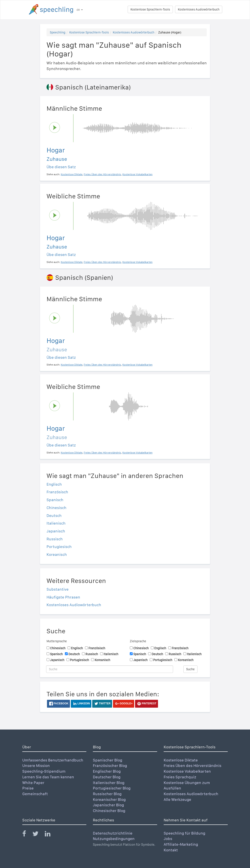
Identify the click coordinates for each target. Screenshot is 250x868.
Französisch (57, 492)
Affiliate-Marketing (181, 844)
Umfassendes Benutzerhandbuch (53, 760)
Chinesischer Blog (109, 811)
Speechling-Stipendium (44, 771)
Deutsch (54, 515)
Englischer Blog (107, 771)
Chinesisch (56, 508)
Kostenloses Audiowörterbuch (199, 9)
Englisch (54, 484)
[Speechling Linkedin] (50, 835)
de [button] (80, 10)
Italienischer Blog (109, 783)
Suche (190, 669)
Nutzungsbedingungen (114, 839)
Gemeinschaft (35, 794)
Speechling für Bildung (184, 833)
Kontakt (171, 850)
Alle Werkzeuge (177, 799)
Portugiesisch (59, 547)
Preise (28, 788)
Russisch (55, 539)
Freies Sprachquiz (180, 777)
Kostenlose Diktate (181, 760)
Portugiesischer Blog (112, 788)
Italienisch (56, 523)
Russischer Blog (107, 794)
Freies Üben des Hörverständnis (193, 766)
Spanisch (55, 500)
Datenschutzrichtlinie (113, 833)
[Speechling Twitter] (38, 835)
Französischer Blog (110, 766)
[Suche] (110, 669)
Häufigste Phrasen (63, 597)
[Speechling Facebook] (27, 835)
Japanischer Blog (108, 805)
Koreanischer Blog (109, 799)
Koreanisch (57, 554)
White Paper (33, 783)
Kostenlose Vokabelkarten (187, 771)
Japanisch (56, 531)
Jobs (168, 839)
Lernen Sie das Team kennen (48, 777)
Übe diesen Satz (61, 167)
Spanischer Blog (108, 760)
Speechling (58, 32)
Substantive (58, 589)
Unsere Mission (36, 766)
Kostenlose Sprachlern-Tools (150, 9)
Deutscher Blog (107, 777)
